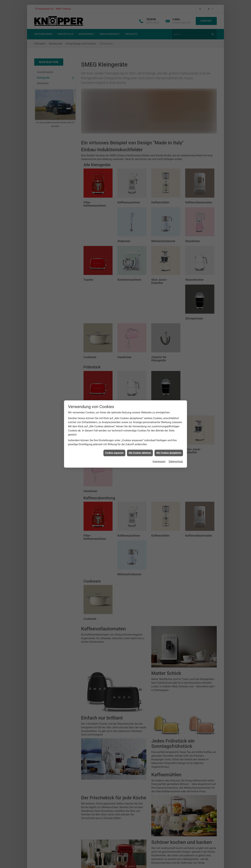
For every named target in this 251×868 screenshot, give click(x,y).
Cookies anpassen (114, 453)
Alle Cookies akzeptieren (169, 453)
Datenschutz (176, 461)
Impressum (159, 461)
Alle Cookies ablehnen (140, 453)
